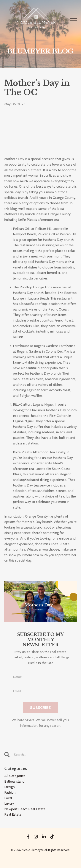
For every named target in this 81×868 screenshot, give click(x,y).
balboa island (14, 781)
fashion (10, 792)
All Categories (15, 776)
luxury (9, 803)
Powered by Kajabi (41, 857)
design (10, 787)
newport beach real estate (25, 809)
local (8, 798)
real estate (13, 814)
